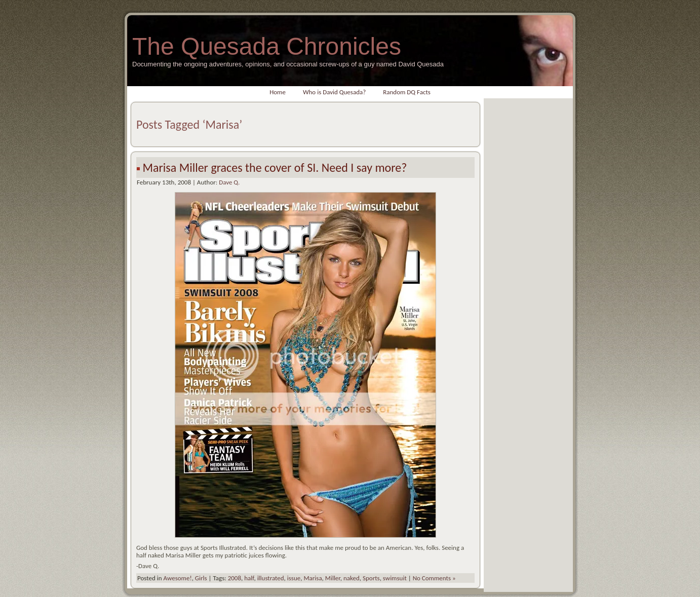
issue (294, 578)
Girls (201, 578)
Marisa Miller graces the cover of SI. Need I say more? (275, 167)
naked (352, 578)
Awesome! (177, 578)
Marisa (313, 578)
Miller (333, 578)
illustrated (271, 578)
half (249, 578)
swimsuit (395, 578)
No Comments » (434, 578)
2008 (235, 578)
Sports (371, 578)
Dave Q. (229, 182)
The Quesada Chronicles (267, 46)
